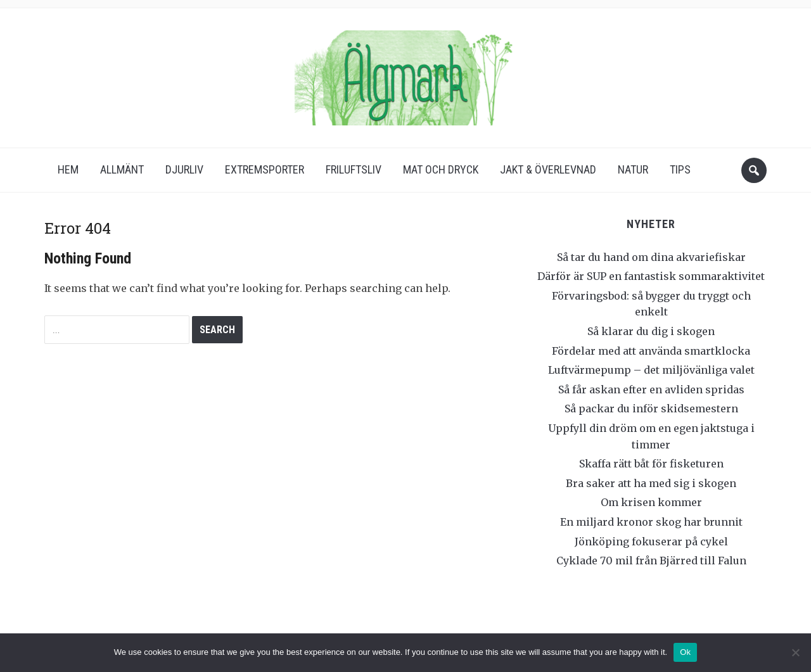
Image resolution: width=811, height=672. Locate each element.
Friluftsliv (354, 169)
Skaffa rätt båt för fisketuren (651, 464)
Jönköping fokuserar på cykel (651, 542)
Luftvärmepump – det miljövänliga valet (651, 370)
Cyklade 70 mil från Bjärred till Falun (651, 561)
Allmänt (122, 169)
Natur (633, 169)
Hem (68, 169)
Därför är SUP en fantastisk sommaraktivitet (651, 276)
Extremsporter (265, 169)
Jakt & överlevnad (548, 169)
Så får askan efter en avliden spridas (651, 390)
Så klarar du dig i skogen (651, 331)
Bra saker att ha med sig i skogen (651, 483)
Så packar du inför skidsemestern (651, 409)
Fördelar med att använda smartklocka (651, 351)
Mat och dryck (441, 169)
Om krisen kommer (651, 502)
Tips (680, 169)
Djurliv (184, 169)
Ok (685, 652)
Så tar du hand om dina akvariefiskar (651, 257)
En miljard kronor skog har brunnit (651, 522)
